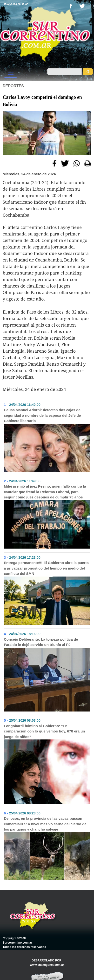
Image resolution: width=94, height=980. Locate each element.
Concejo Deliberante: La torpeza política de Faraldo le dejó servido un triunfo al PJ (41, 642)
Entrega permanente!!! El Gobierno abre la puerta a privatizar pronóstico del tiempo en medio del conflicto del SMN (46, 568)
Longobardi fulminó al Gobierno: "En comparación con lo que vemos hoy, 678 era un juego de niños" (44, 731)
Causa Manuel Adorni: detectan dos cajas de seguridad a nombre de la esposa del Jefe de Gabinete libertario (42, 415)
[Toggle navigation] (11, 73)
